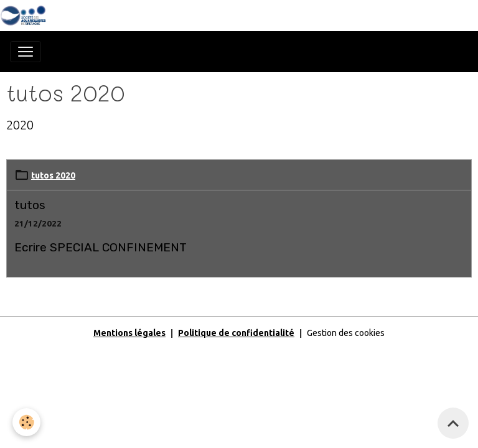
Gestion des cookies (346, 333)
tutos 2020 (53, 175)
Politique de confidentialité (236, 333)
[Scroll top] (453, 423)
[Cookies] (26, 422)
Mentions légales (129, 333)
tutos (30, 205)
